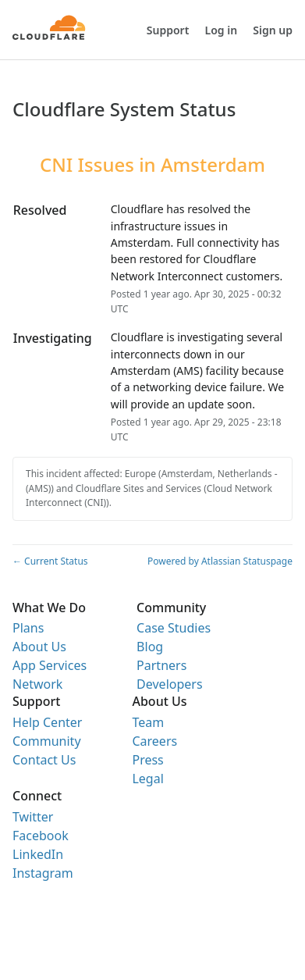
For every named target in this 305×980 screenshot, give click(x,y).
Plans (28, 628)
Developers (169, 684)
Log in (222, 30)
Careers (154, 741)
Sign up (273, 30)
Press (147, 760)
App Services (50, 665)
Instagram (43, 873)
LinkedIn (38, 854)
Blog (150, 647)
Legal (147, 779)
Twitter (33, 817)
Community (47, 741)
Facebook (41, 836)
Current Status (50, 561)
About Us (39, 647)
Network (37, 684)
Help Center (47, 722)
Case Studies (174, 628)
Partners (161, 665)
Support (168, 30)
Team (148, 722)
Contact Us (44, 760)
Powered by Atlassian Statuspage (220, 561)
